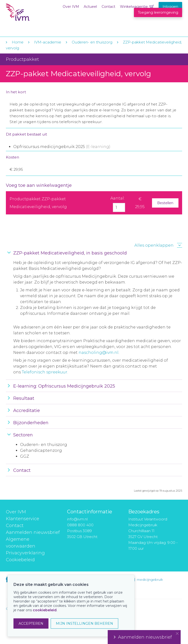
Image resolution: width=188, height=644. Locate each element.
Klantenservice (23, 519)
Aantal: (117, 198)
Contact (108, 7)
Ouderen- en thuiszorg (93, 42)
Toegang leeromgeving (158, 12)
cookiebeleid (45, 610)
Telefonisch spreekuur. (45, 372)
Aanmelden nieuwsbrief (33, 532)
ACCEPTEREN (31, 623)
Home (18, 42)
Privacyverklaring (25, 553)
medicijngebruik (150, 580)
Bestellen (165, 203)
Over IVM (71, 7)
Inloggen (170, 7)
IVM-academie (48, 42)
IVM (36, 14)
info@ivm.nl (77, 519)
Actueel (90, 7)
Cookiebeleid (20, 560)
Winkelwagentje (134, 7)
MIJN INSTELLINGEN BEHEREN (84, 623)
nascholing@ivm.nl (99, 353)
